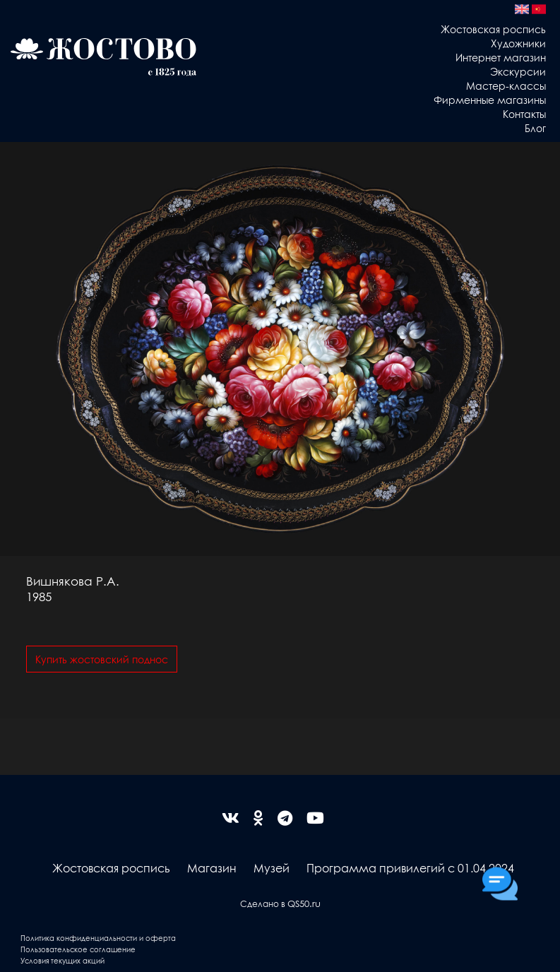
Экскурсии (518, 71)
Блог (535, 128)
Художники (518, 43)
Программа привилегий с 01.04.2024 (410, 868)
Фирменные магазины (490, 100)
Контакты (524, 114)
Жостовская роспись (493, 29)
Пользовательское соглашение (78, 949)
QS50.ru (304, 903)
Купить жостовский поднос (102, 659)
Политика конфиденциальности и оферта (98, 938)
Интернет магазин (501, 57)
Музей (272, 868)
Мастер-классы (506, 85)
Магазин (212, 868)
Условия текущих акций (62, 960)
